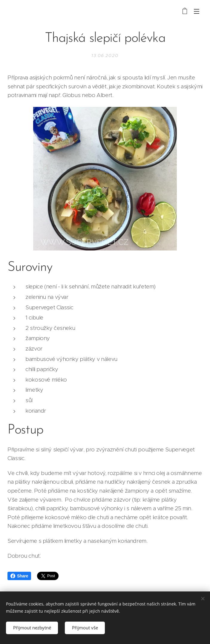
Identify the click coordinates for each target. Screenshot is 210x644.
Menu (197, 11)
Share (19, 576)
